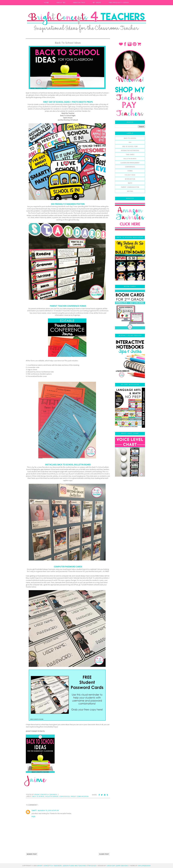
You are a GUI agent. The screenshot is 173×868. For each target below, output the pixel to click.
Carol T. (34, 810)
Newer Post (32, 854)
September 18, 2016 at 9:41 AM (48, 810)
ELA (130, 142)
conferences (65, 796)
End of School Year (130, 146)
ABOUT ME (61, 3)
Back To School (38, 796)
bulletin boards (52, 796)
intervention (130, 179)
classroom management (130, 163)
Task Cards (130, 154)
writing (130, 191)
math (130, 183)
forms (130, 171)
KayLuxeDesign (144, 866)
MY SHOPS (97, 3)
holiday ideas (130, 175)
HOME (46, 3)
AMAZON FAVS (79, 3)
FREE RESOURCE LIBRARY (119, 3)
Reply (33, 816)
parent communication (80, 796)
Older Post (104, 854)
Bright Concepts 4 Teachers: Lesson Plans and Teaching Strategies (67, 866)
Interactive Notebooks (130, 150)
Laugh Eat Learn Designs (117, 866)
